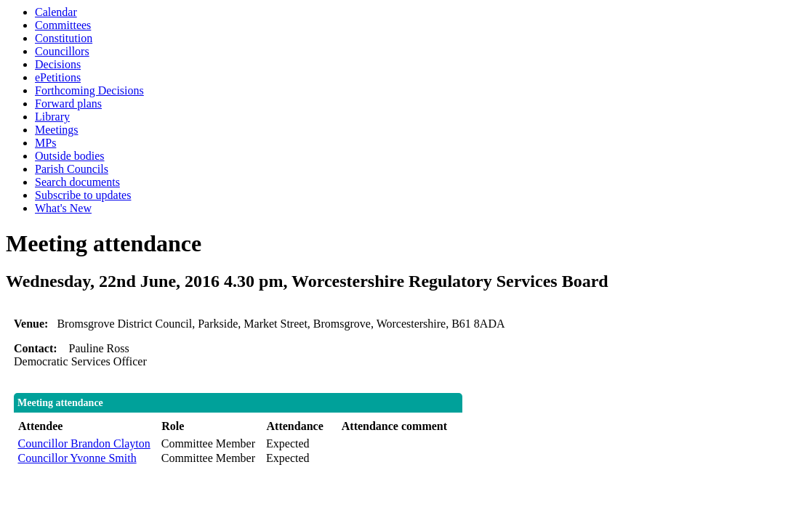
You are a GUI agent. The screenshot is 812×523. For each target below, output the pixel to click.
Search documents (77, 182)
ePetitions (58, 77)
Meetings (57, 130)
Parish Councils (72, 169)
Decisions (58, 64)
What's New (63, 208)
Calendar (56, 12)
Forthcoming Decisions (89, 90)
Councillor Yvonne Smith (77, 458)
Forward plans (68, 104)
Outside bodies (70, 156)
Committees (63, 25)
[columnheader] (86, 427)
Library (52, 117)
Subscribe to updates (83, 195)
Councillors (62, 51)
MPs (45, 143)
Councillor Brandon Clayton (84, 443)
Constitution (64, 38)
